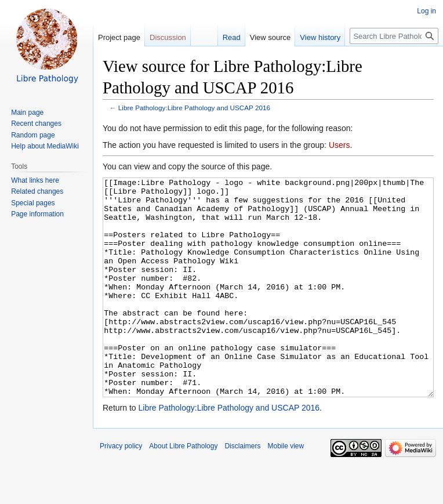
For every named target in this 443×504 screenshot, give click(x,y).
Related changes (37, 191)
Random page (33, 135)
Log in (426, 11)
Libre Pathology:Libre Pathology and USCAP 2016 (194, 108)
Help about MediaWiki (45, 146)
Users (339, 145)
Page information (37, 214)
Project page (119, 37)
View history (320, 37)
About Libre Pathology (183, 490)
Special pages (33, 203)
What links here (35, 180)
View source (270, 37)
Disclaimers (242, 490)
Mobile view (286, 490)
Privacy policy (121, 490)
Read (232, 37)
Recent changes (36, 124)
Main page (27, 113)
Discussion (168, 37)
